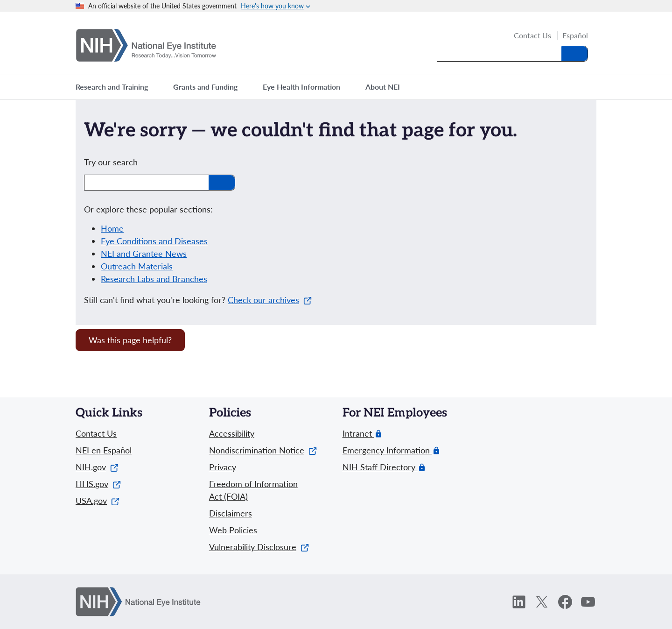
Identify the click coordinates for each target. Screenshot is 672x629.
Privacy (223, 467)
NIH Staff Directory (380, 467)
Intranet (358, 434)
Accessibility (232, 433)
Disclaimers (231, 513)
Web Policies (233, 530)
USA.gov (98, 501)
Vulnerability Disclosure (259, 547)
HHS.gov (98, 484)
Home (112, 228)
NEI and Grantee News (144, 254)
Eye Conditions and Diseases (154, 241)
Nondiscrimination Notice (263, 450)
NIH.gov (97, 467)
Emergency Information (387, 450)
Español (575, 35)
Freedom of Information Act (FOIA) (253, 490)
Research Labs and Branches (154, 279)
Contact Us (532, 36)
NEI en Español (104, 450)
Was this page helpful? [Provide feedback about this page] (130, 340)
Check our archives (270, 300)
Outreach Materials (137, 266)
